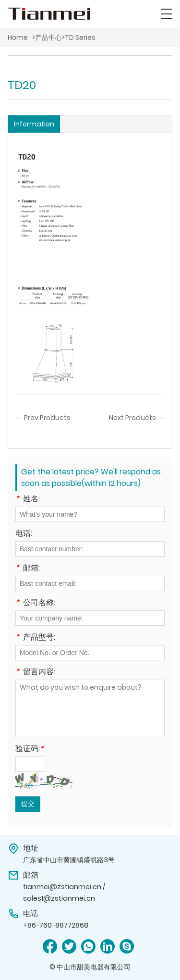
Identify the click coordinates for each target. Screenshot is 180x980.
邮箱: (28, 569)
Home (18, 37)
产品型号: (35, 638)
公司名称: (35, 603)
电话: (24, 534)
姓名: (28, 500)
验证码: (30, 750)
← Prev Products (43, 418)
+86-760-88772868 (56, 925)
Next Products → (137, 418)
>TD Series (79, 37)
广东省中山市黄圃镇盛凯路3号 (69, 860)
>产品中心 (47, 37)
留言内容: (35, 673)
